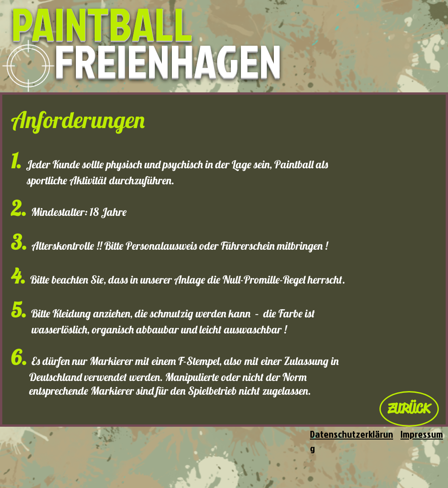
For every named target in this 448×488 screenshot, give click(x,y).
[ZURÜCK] (409, 409)
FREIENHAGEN (168, 60)
